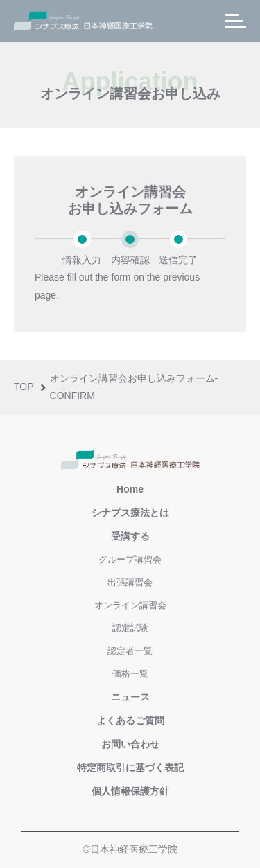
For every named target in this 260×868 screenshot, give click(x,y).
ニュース (130, 697)
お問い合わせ (130, 744)
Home (130, 489)
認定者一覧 (130, 651)
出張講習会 (130, 582)
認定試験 (130, 628)
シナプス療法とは (130, 513)
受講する (130, 536)
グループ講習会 (130, 559)
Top (24, 387)
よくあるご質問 (130, 720)
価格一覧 (130, 674)
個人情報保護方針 (130, 791)
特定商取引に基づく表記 (130, 768)
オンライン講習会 (130, 605)
